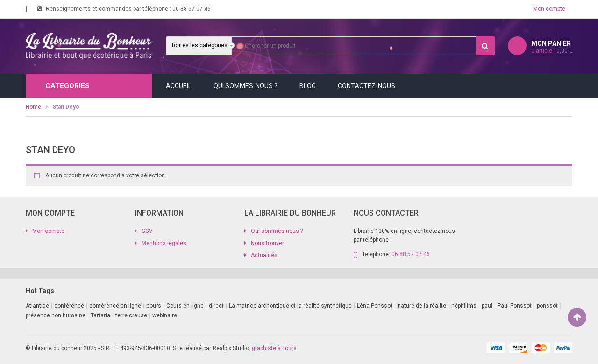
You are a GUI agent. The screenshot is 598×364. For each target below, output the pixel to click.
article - (552, 51)
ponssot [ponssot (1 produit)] (547, 306)
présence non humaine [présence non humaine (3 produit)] (56, 315)
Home (33, 107)
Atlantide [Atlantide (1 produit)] (37, 306)
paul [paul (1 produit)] (487, 306)
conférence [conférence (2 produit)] (69, 306)
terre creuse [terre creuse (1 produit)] (131, 315)
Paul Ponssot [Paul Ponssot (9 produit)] (515, 306)
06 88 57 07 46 (192, 9)
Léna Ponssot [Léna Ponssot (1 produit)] (375, 306)
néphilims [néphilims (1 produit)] (464, 306)
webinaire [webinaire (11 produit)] (165, 315)
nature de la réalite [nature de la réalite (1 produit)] (422, 306)
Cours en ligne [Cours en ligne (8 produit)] (185, 306)
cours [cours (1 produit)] (154, 306)
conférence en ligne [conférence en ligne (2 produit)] (115, 306)
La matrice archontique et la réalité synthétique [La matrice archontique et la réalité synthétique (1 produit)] (290, 306)
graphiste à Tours (274, 348)
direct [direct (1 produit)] (216, 306)
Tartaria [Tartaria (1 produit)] (100, 315)
